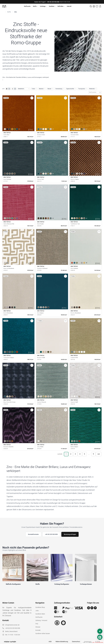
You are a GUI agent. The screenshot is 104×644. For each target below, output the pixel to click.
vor (99, 454)
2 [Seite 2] (71, 454)
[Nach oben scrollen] (100, 641)
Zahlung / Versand (41, 620)
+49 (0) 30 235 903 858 (13, 628)
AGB (50, 642)
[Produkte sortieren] (24, 89)
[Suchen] (100, 92)
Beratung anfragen (70, 534)
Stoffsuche (27, 6)
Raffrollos (60, 6)
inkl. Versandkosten (98, 642)
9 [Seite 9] (93, 454)
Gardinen (52, 6)
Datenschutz (76, 642)
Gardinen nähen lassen (43, 633)
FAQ (37, 624)
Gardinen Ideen (40, 614)
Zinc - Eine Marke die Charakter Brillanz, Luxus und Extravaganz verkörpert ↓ (26, 78)
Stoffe (35, 6)
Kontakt (38, 630)
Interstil (69, 6)
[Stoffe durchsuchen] (93, 92)
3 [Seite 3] (75, 454)
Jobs (37, 611)
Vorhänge (43, 6)
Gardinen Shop (40, 607)
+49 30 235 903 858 (53, 2)
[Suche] (91, 6)
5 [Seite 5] (84, 454)
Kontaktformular (33, 534)
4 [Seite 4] (80, 454)
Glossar (38, 627)
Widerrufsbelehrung (62, 642)
